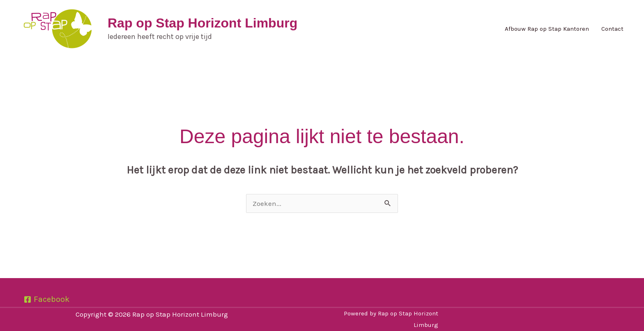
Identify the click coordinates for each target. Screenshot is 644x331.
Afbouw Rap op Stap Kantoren (547, 29)
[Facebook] (47, 299)
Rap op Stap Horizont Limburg (202, 23)
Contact (612, 29)
